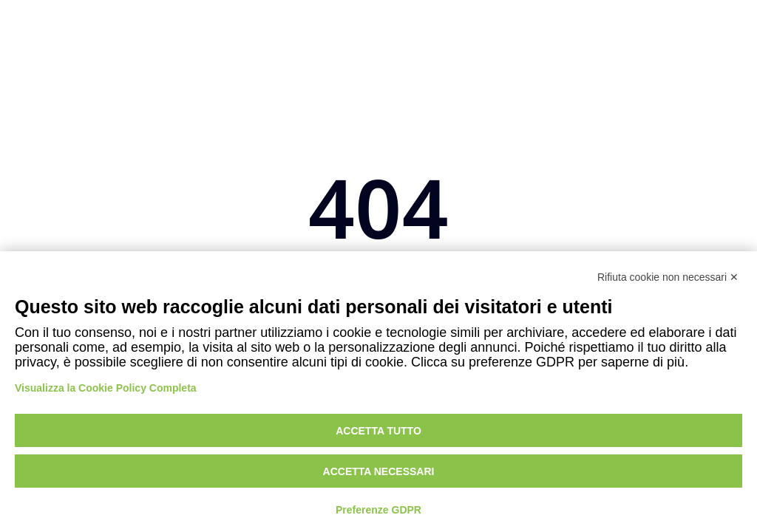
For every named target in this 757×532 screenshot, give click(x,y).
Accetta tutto (378, 431)
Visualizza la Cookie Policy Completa (106, 388)
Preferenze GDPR (378, 510)
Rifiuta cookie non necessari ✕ (668, 277)
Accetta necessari (379, 471)
